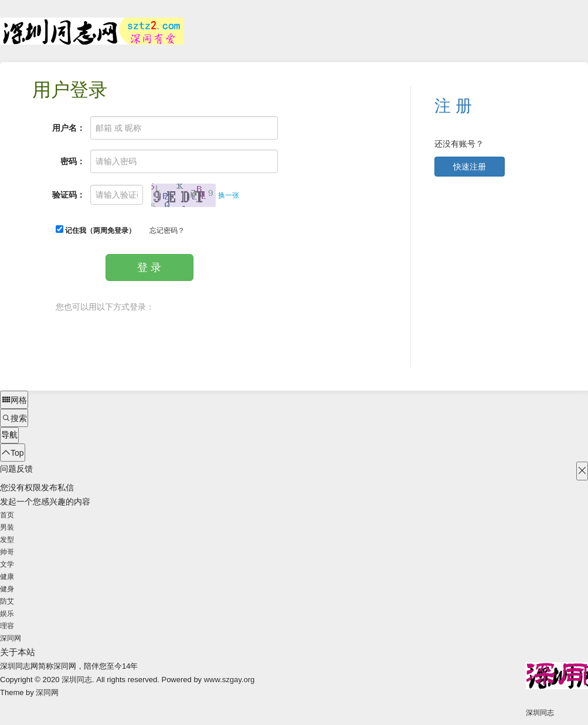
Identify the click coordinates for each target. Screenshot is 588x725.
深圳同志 (77, 680)
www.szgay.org (229, 680)
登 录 (149, 267)
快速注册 (470, 167)
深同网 (11, 638)
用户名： (69, 128)
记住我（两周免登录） (96, 230)
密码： (73, 161)
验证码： (69, 195)
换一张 (229, 195)
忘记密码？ (167, 231)
